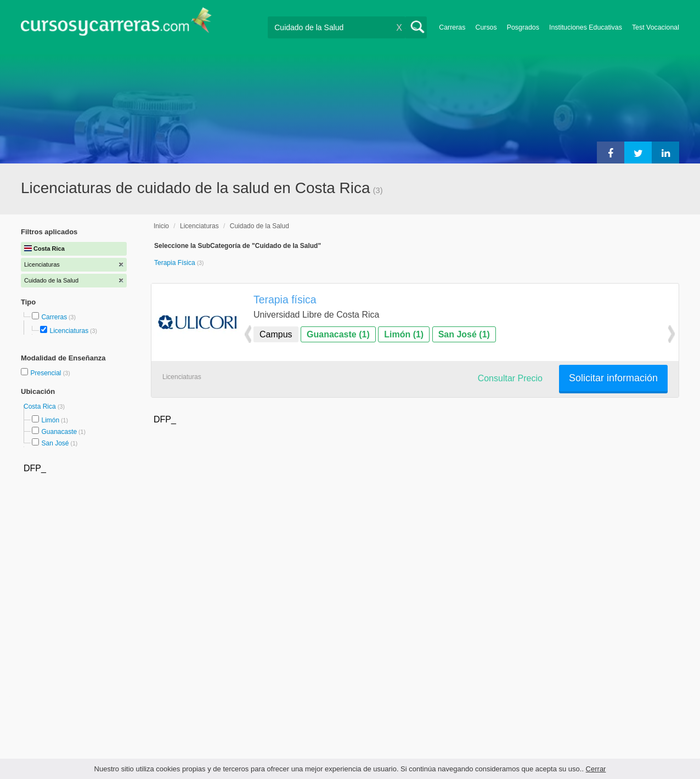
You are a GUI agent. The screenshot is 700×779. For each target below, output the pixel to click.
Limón (50, 420)
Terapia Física (176, 263)
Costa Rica (41, 407)
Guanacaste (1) (338, 334)
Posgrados (523, 27)
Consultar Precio (510, 378)
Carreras (452, 27)
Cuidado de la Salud (259, 226)
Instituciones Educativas (586, 27)
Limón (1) (404, 334)
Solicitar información (613, 378)
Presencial (46, 373)
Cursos (486, 27)
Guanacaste (59, 432)
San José (55, 443)
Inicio (161, 226)
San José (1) (464, 334)
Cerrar (596, 769)
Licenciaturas (69, 331)
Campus (276, 334)
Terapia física (285, 300)
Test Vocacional (656, 27)
